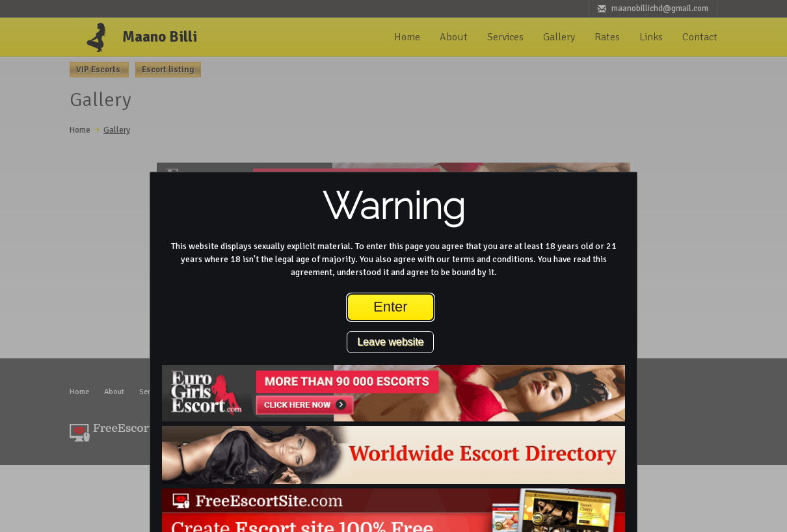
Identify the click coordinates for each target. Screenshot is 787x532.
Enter (391, 307)
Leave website (390, 342)
